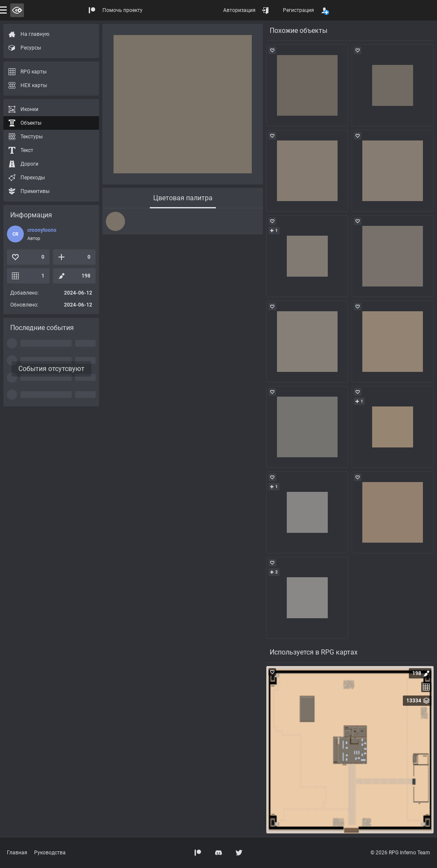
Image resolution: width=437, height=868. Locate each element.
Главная (17, 853)
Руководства (50, 853)
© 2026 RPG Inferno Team (400, 853)
